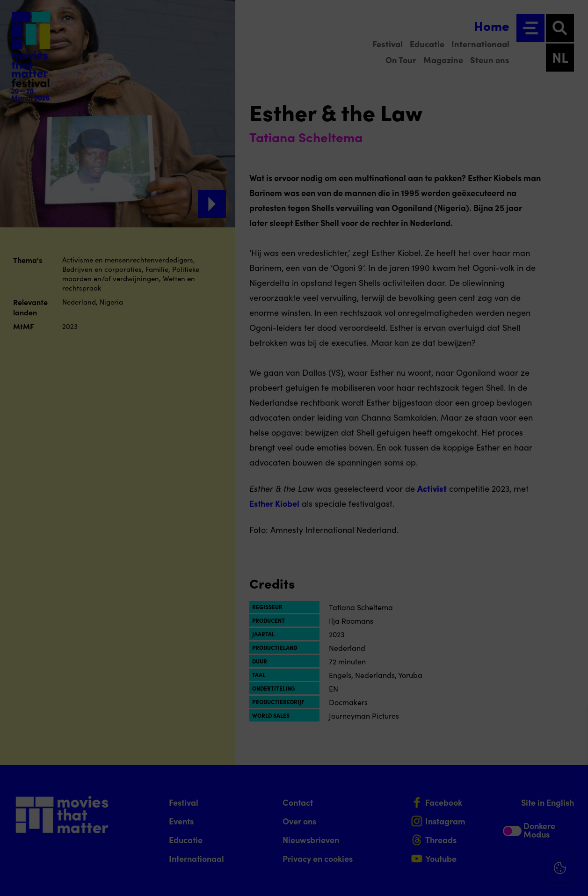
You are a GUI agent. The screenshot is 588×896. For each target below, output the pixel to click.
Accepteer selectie (508, 878)
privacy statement (471, 758)
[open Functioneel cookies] (573, 789)
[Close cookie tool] (573, 721)
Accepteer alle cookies (509, 851)
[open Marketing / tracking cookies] (573, 817)
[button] (499, 788)
